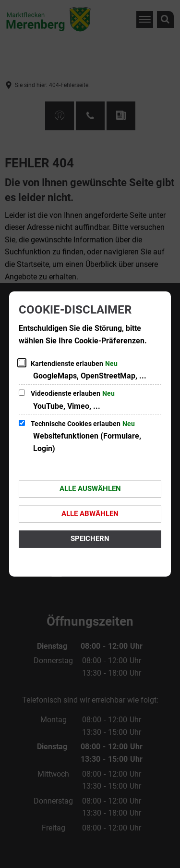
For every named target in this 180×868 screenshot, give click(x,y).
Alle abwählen (90, 514)
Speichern (90, 539)
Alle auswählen (90, 489)
